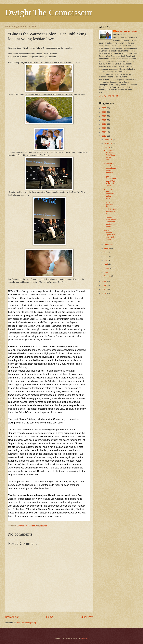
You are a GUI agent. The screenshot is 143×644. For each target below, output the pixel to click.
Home (50, 617)
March (107, 268)
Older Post (87, 617)
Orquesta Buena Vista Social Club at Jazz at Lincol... (110, 181)
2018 (104, 116)
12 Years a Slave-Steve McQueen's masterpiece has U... (110, 222)
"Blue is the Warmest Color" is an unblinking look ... (109, 155)
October (108, 147)
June (106, 256)
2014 (104, 132)
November (109, 143)
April (106, 264)
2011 (104, 285)
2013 (104, 136)
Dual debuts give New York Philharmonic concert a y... (110, 208)
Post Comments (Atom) (26, 623)
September (109, 244)
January (108, 276)
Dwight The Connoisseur (49, 12)
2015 (104, 128)
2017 (104, 120)
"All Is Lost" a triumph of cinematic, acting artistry (109, 194)
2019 (104, 112)
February (108, 272)
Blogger (84, 638)
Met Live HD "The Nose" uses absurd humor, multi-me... (110, 168)
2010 (104, 289)
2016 (104, 124)
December (109, 139)
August (107, 248)
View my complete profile (109, 96)
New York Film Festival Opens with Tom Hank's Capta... (109, 235)
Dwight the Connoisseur (127, 31)
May (106, 260)
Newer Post (12, 617)
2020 (104, 108)
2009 (104, 293)
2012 (104, 281)
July (106, 252)
